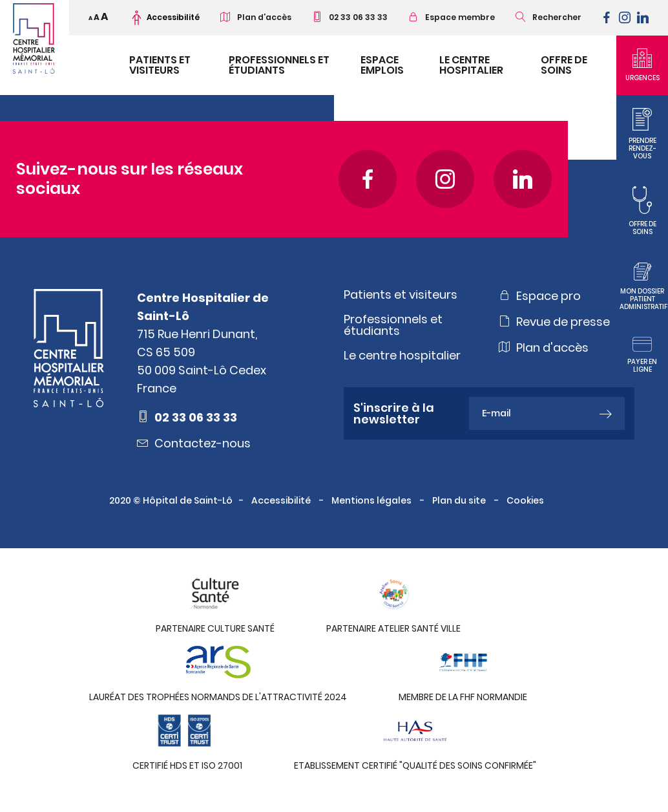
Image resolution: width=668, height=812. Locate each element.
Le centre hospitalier (402, 356)
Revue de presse (554, 321)
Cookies (526, 500)
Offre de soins (564, 65)
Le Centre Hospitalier (471, 65)
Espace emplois (382, 65)
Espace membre (452, 17)
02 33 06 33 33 (350, 17)
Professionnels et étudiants (279, 65)
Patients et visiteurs (160, 65)
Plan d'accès (544, 347)
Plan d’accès (256, 17)
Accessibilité (282, 500)
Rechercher (548, 17)
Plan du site (460, 500)
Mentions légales (372, 500)
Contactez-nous (194, 443)
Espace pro (540, 295)
